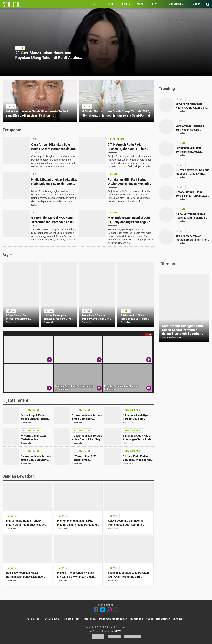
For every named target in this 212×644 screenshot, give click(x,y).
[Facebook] (96, 610)
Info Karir (179, 619)
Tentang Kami (52, 619)
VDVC (118, 631)
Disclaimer (163, 619)
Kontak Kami (72, 619)
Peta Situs (33, 619)
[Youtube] (116, 610)
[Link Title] (12, 4)
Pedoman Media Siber (113, 619)
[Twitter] (103, 610)
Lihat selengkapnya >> (172, 337)
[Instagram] (109, 610)
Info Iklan (90, 619)
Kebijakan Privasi (142, 619)
